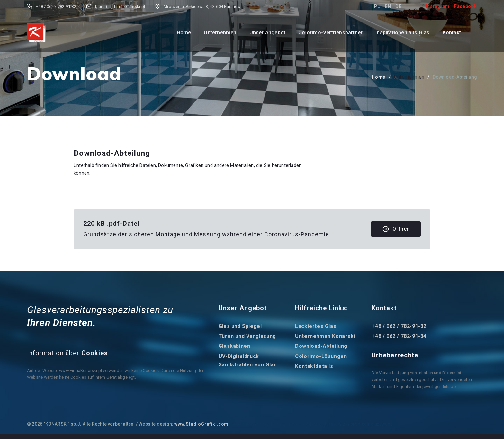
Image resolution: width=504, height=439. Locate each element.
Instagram (438, 6)
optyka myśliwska (305, 424)
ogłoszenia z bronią (263, 424)
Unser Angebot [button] (268, 33)
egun (235, 424)
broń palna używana (372, 424)
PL (377, 6)
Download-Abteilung (321, 346)
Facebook (466, 6)
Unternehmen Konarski (325, 336)
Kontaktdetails (314, 366)
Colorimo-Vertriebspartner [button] (330, 33)
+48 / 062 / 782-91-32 (399, 326)
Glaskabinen (234, 346)
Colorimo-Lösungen (321, 356)
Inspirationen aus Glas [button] (402, 33)
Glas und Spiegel (240, 326)
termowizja (337, 424)
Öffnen (396, 229)
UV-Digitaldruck (239, 356)
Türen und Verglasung (247, 336)
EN (388, 6)
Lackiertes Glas (316, 326)
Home (184, 33)
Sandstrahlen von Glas (248, 365)
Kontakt (452, 33)
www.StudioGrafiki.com (201, 424)
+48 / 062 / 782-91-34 (399, 336)
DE (398, 6)
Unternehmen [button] (220, 33)
